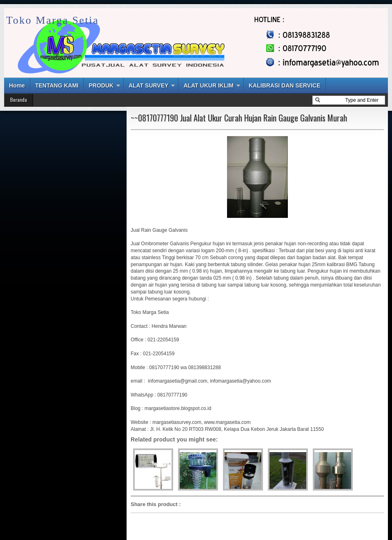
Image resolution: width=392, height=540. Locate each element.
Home (17, 85)
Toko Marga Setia (52, 20)
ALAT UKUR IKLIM (208, 85)
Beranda (19, 100)
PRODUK (101, 85)
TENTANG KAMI (57, 85)
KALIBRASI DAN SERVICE (285, 85)
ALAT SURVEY (149, 85)
